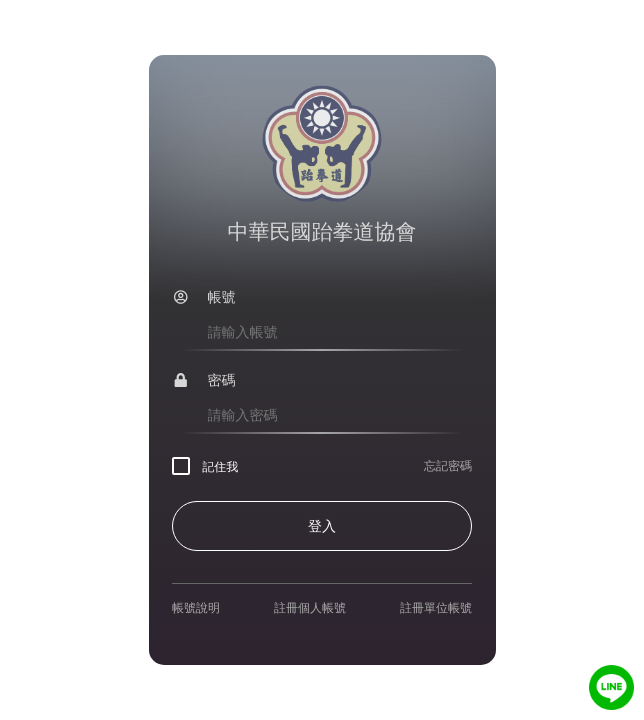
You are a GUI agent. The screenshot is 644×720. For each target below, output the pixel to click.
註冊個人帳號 (310, 608)
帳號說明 (196, 608)
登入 (322, 526)
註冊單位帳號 (436, 608)
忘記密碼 (448, 466)
